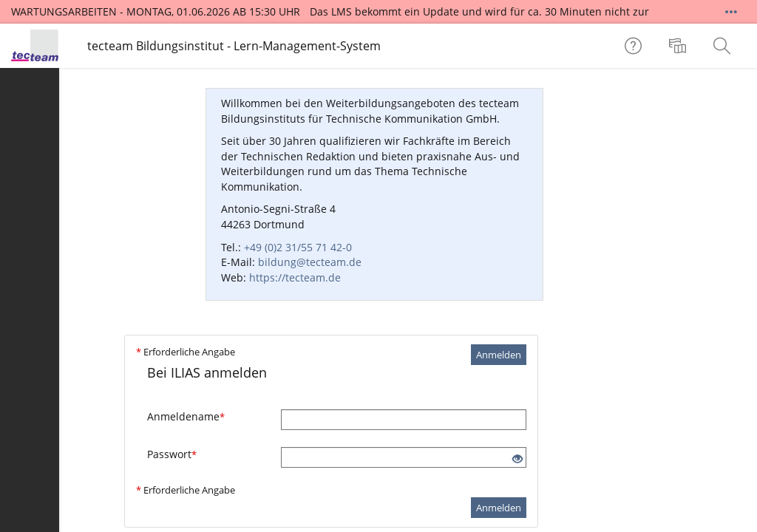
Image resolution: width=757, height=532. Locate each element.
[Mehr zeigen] (731, 12)
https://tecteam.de (295, 277)
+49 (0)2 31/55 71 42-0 (298, 247)
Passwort (172, 454)
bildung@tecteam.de (310, 262)
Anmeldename (186, 416)
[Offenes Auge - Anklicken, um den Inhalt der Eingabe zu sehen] (517, 459)
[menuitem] (679, 46)
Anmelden (499, 355)
